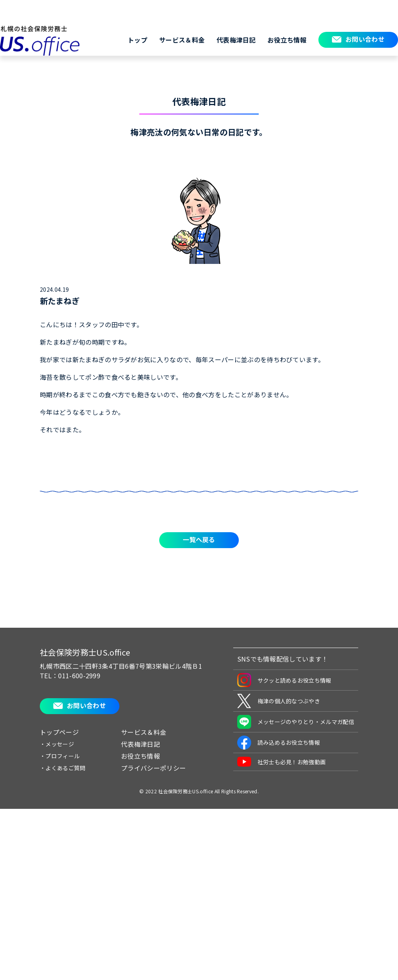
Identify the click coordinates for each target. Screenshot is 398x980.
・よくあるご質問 (63, 768)
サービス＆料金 (182, 40)
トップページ (59, 732)
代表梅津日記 (236, 40)
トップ (138, 40)
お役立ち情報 (287, 40)
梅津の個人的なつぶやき (279, 701)
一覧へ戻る (199, 539)
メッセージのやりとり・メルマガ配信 (296, 722)
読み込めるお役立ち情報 (279, 743)
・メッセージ (57, 744)
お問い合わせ (365, 39)
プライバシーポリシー (153, 768)
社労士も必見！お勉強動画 (282, 762)
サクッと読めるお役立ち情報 (284, 680)
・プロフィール (60, 756)
